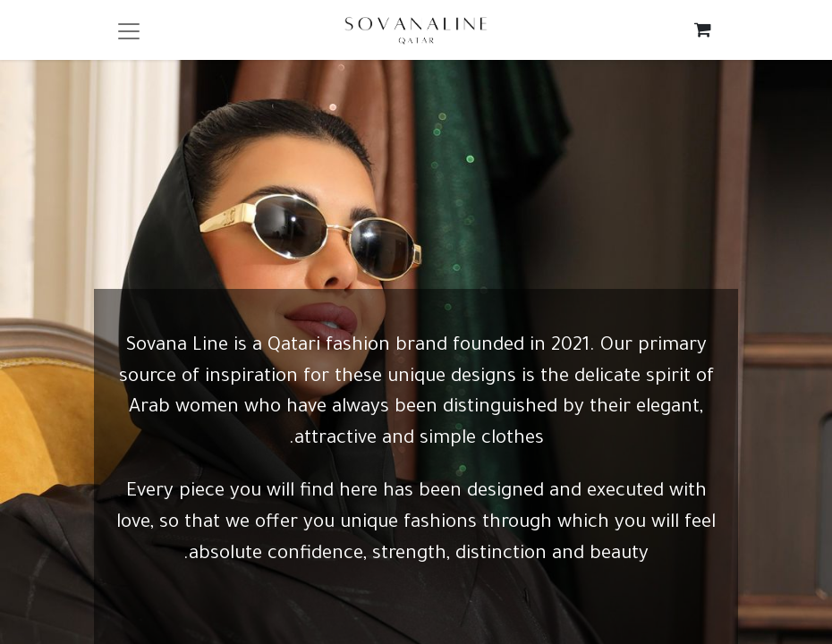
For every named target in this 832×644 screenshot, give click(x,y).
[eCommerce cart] (703, 30)
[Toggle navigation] (129, 30)
